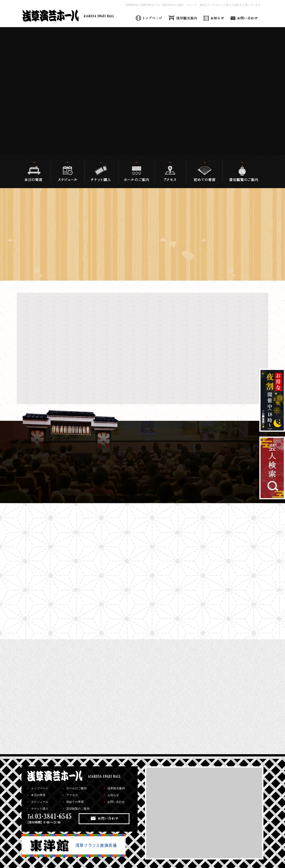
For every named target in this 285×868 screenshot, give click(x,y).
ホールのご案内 (76, 788)
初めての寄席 (75, 802)
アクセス (72, 795)
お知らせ (113, 795)
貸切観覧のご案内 (78, 809)
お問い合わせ (116, 802)
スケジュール (40, 802)
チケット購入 (40, 809)
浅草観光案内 (116, 788)
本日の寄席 (38, 795)
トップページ (40, 788)
